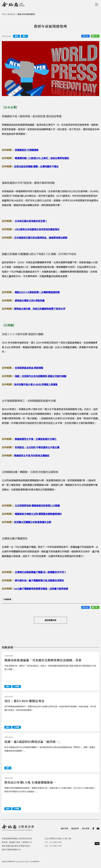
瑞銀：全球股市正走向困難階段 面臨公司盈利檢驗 (40, 376)
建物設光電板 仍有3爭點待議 (30, 300)
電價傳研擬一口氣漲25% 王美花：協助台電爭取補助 (42, 158)
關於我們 (65, 828)
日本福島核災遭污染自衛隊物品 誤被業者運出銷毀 (41, 238)
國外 (24, 36)
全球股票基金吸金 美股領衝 (29, 368)
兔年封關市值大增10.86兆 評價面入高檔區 (36, 384)
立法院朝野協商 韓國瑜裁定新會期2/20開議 (37, 506)
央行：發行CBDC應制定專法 (24, 701)
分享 (86, 36)
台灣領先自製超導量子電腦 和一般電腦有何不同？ (40, 572)
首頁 (4, 14)
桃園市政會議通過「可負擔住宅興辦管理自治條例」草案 (43, 660)
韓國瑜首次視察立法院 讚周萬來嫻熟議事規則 (38, 514)
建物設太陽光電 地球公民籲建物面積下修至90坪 (40, 309)
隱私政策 (86, 828)
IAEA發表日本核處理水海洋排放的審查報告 (37, 229)
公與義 (17, 686)
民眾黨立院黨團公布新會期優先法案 (33, 522)
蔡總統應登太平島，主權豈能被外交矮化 (36, 439)
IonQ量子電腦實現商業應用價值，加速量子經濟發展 (41, 589)
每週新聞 (8, 599)
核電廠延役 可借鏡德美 (27, 150)
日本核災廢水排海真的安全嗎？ (31, 221)
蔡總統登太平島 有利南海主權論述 (32, 455)
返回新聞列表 (50, 620)
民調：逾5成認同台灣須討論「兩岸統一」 (33, 742)
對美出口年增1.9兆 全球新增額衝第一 (30, 782)
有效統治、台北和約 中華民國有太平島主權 (37, 447)
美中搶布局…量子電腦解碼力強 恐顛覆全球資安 (39, 580)
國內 (17, 36)
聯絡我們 (75, 828)
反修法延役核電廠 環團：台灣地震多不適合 (36, 166)
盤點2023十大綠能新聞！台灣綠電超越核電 (37, 292)
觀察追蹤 (11, 14)
